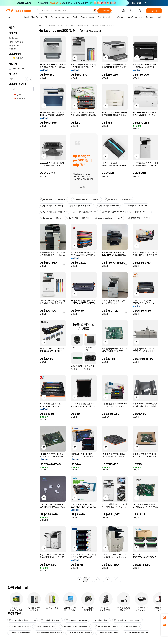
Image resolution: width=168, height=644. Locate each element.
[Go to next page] (119, 580)
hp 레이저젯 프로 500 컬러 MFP (54, 212)
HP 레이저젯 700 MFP (51, 620)
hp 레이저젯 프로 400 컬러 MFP (87, 200)
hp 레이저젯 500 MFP (19, 626)
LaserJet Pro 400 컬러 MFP (136, 633)
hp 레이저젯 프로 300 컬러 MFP (54, 200)
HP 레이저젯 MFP (101, 620)
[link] (164, 617)
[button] (95, 11)
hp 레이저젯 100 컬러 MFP (78, 218)
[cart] (132, 11)
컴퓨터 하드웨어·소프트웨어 (76, 25)
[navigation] (21, 303)
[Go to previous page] (80, 580)
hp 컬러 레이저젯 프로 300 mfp (22, 620)
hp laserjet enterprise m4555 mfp (76, 626)
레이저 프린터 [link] (108, 25)
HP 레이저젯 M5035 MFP (113, 212)
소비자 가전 (54, 25)
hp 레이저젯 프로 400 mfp (52, 206)
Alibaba (42, 25)
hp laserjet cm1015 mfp (77, 620)
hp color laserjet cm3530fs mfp (109, 218)
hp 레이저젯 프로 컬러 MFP (80, 206)
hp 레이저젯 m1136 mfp (140, 212)
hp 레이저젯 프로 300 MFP (85, 212)
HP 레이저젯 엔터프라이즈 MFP (127, 620)
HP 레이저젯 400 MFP (138, 218)
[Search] (104, 11)
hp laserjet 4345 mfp (131, 626)
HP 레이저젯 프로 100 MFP (136, 206)
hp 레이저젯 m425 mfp (106, 626)
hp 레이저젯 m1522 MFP (45, 626)
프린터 (95, 25)
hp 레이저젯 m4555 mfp (108, 206)
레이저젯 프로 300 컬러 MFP (79, 633)
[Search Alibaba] (65, 11)
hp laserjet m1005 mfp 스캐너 (49, 633)
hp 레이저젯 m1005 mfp (20, 633)
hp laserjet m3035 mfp (51, 218)
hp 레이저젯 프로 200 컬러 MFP (119, 200)
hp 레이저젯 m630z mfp (108, 633)
